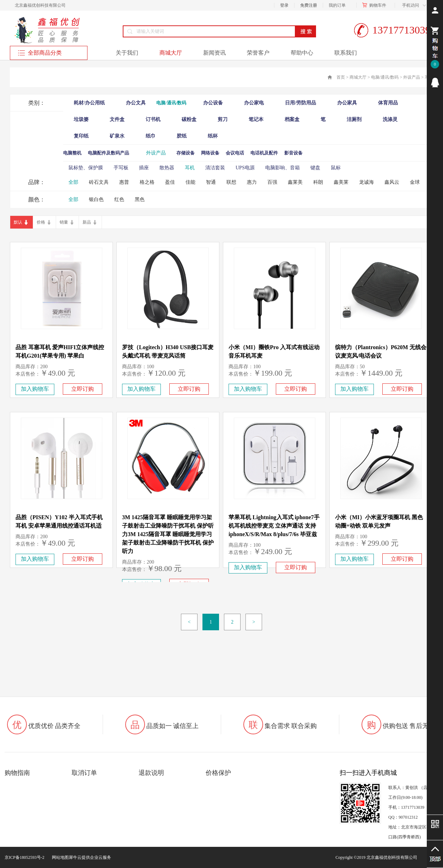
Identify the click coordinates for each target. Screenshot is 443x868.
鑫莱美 (295, 182)
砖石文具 (99, 182)
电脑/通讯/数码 (385, 77)
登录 (284, 5)
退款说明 (151, 773)
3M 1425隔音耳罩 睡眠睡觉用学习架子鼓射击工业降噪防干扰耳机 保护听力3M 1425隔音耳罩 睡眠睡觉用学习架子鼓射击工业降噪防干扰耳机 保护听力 (168, 534)
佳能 (190, 182)
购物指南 (17, 773)
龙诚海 (366, 182)
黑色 (140, 199)
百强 (272, 182)
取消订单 (84, 773)
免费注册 (309, 5)
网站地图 (59, 857)
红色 (119, 199)
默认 (18, 222)
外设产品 (412, 77)
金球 (415, 182)
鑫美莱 (341, 182)
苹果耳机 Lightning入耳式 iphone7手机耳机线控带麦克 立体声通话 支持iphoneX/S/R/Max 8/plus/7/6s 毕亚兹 (274, 526)
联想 (231, 182)
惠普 (124, 182)
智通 (211, 182)
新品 (87, 222)
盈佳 (170, 182)
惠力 (252, 182)
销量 (64, 222)
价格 (41, 222)
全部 (73, 182)
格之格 (147, 182)
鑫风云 (392, 182)
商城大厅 (358, 77)
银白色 (96, 199)
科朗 (318, 182)
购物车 (376, 5)
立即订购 (83, 389)
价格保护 (218, 773)
